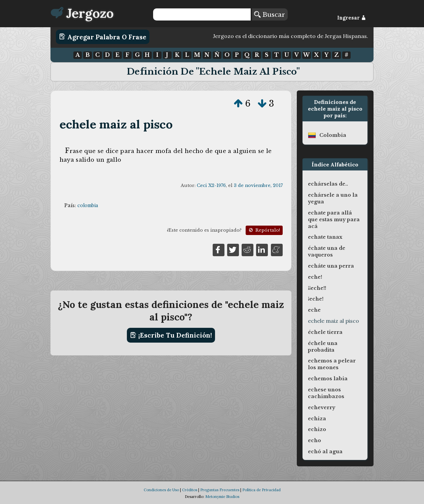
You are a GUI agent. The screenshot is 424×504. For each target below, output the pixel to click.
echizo (317, 429)
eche (314, 310)
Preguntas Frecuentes (220, 490)
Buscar (270, 14)
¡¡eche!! (317, 288)
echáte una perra (331, 266)
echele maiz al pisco (116, 124)
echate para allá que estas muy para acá (334, 220)
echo (314, 440)
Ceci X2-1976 (211, 185)
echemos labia (328, 379)
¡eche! (316, 299)
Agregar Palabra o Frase (103, 37)
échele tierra (325, 332)
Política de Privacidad (261, 490)
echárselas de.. (328, 184)
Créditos (190, 490)
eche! (315, 277)
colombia (88, 205)
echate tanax (325, 237)
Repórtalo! (264, 230)
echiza (317, 419)
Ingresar (351, 18)
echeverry (322, 408)
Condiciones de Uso (161, 490)
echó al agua (325, 452)
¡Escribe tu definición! (171, 335)
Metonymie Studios (222, 497)
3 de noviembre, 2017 (258, 185)
